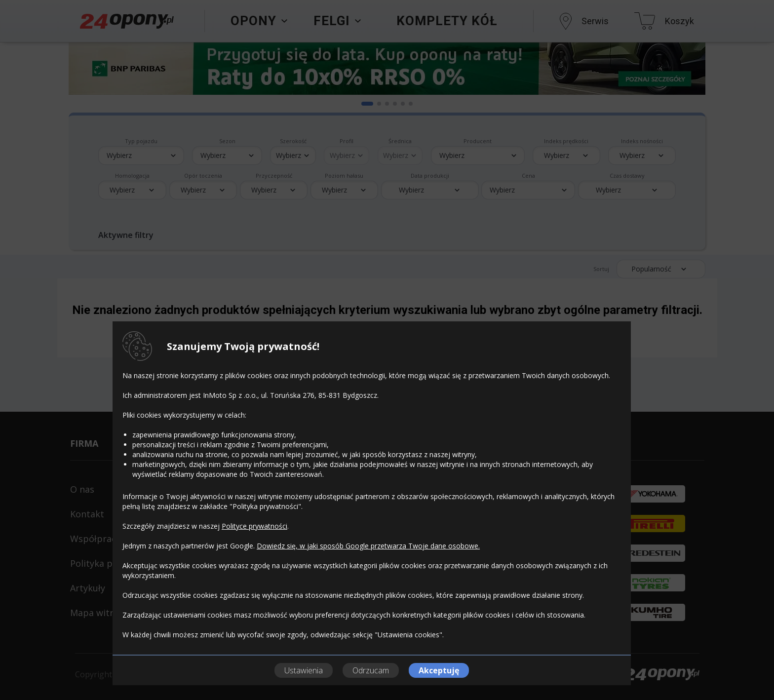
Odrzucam (371, 670)
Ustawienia (304, 670)
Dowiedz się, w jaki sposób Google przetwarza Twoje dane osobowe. (368, 546)
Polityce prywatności (254, 526)
